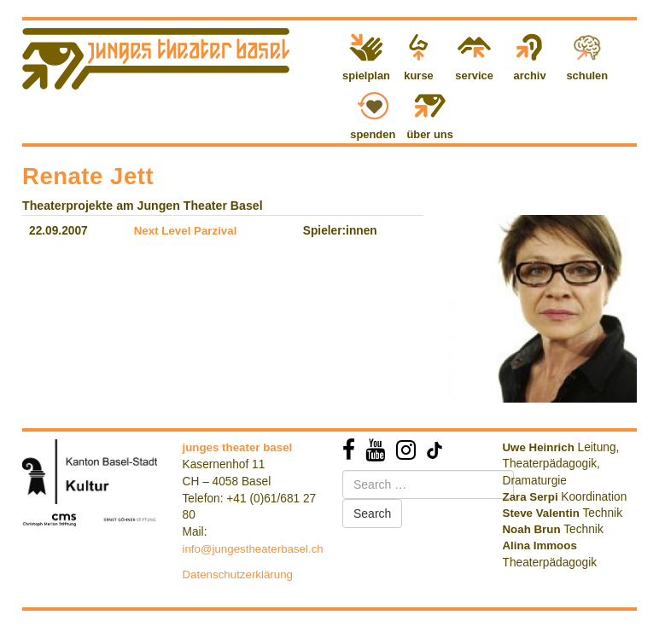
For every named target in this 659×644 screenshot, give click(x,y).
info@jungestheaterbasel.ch (253, 549)
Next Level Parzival (186, 231)
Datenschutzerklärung (238, 574)
